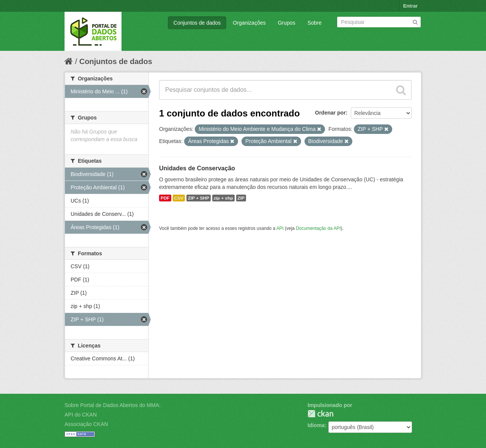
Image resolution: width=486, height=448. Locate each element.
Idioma (316, 425)
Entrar (410, 6)
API (280, 228)
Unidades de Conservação (197, 168)
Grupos (287, 23)
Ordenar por (331, 113)
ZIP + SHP (199, 198)
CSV (179, 198)
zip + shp (223, 198)
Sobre (315, 23)
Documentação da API (318, 228)
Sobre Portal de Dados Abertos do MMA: (113, 405)
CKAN (320, 414)
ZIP (241, 198)
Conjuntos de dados (197, 23)
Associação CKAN (86, 424)
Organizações (249, 23)
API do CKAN (81, 415)
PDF (165, 198)
